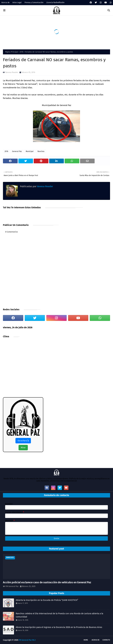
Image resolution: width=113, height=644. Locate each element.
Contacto (106, 640)
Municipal (30, 151)
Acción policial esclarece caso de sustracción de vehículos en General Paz (47, 582)
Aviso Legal (17, 3)
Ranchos (41, 151)
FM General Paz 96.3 (27, 640)
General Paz (17, 151)
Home (86, 640)
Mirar (23, 448)
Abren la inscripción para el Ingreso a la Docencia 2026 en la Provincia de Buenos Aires (59, 627)
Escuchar (23, 441)
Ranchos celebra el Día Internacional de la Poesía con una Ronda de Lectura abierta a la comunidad (59, 615)
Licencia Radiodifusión (55, 3)
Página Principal (12, 52)
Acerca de (6, 3)
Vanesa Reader (12, 72)
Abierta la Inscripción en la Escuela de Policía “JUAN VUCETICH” (47, 600)
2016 (21, 52)
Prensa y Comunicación (34, 3)
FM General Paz (12, 586)
